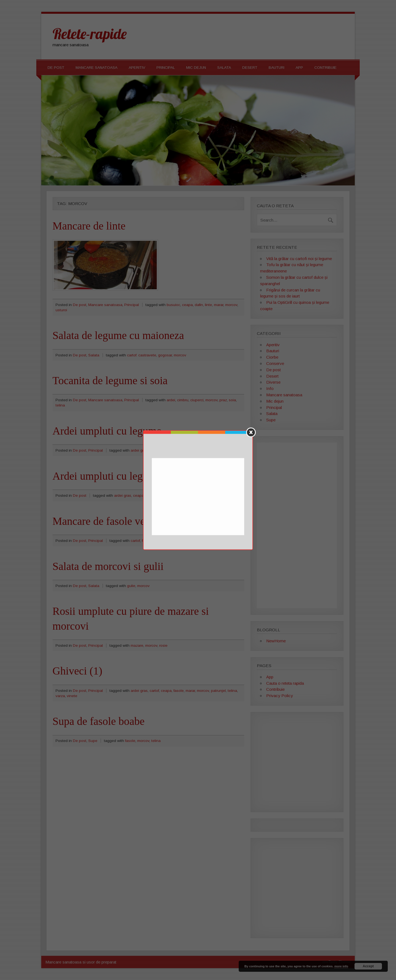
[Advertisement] (199, 497)
